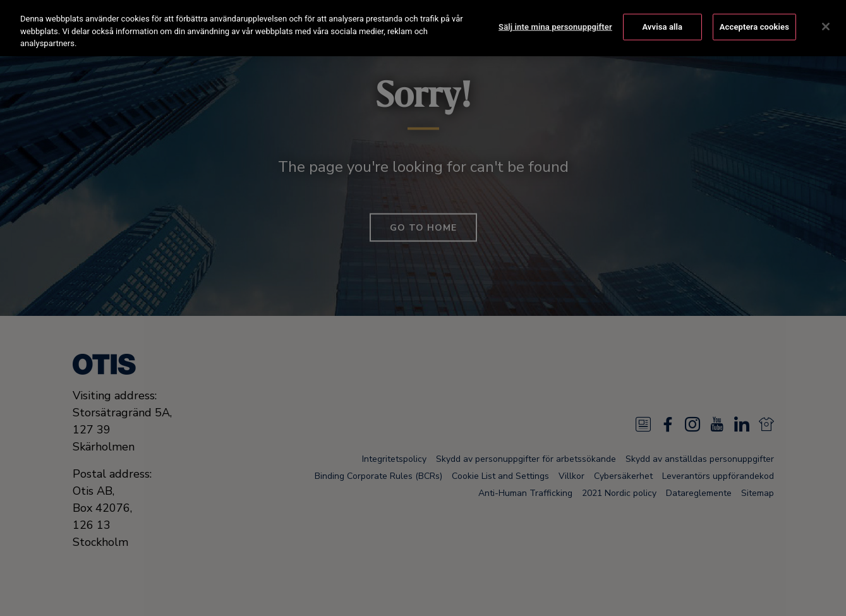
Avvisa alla (662, 25)
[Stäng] (826, 25)
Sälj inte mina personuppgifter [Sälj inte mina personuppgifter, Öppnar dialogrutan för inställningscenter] (555, 25)
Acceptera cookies (754, 25)
